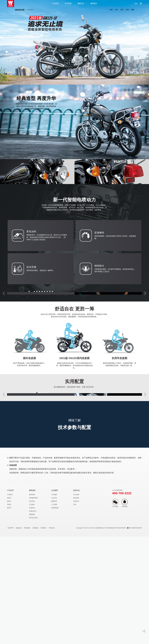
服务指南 (32, 602)
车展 (75, 612)
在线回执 (32, 615)
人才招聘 (54, 612)
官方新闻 (76, 602)
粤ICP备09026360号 (134, 635)
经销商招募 (55, 615)
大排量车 (10, 602)
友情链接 (35, 635)
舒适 (122, 10)
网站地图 (27, 635)
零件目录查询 (33, 625)
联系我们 (44, 635)
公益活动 (54, 605)
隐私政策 (19, 635)
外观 (111, 10)
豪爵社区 (81, 3)
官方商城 (68, 3)
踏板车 (9, 609)
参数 (133, 10)
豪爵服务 (94, 3)
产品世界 (55, 3)
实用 (127, 10)
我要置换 (32, 622)
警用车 (9, 615)
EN (136, 4)
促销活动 (76, 609)
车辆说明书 (33, 619)
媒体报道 (76, 605)
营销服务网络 (33, 605)
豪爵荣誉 (54, 609)
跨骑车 (9, 605)
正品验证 (32, 612)
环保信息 (52, 635)
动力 (117, 10)
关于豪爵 (54, 602)
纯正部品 (32, 609)
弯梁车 (9, 612)
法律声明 (11, 635)
